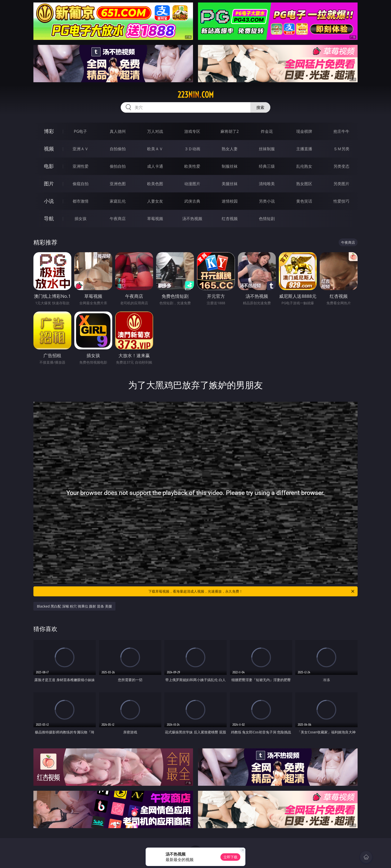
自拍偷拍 (118, 149)
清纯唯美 (267, 184)
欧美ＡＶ (155, 149)
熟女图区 (304, 184)
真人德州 (118, 131)
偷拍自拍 (118, 166)
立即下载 (230, 857)
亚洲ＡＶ (81, 149)
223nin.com (196, 95)
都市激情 (81, 201)
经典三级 (267, 166)
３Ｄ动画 (192, 149)
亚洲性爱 (81, 166)
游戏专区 (192, 131)
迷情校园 (230, 201)
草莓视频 (155, 219)
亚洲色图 (118, 184)
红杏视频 (230, 219)
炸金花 (267, 131)
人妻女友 (155, 201)
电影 (49, 166)
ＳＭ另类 (341, 149)
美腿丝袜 (230, 184)
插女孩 (81, 219)
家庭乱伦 (118, 201)
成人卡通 (155, 166)
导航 (49, 218)
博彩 (49, 131)
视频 (49, 149)
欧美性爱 (192, 166)
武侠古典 (192, 201)
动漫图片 (192, 184)
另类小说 (267, 201)
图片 (49, 184)
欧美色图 (155, 184)
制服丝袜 (230, 166)
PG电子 (80, 131)
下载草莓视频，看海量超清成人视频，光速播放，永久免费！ (252, 591)
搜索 (260, 107)
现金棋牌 (304, 131)
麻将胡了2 (230, 131)
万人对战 (155, 131)
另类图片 (341, 184)
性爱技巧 (341, 201)
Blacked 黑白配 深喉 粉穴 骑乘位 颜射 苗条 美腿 (74, 606)
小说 (49, 201)
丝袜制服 (267, 149)
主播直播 (304, 149)
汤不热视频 (192, 219)
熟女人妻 (230, 149)
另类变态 (341, 166)
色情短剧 (267, 219)
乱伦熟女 (304, 166)
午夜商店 (118, 219)
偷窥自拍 (81, 184)
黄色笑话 (304, 201)
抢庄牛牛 (341, 131)
